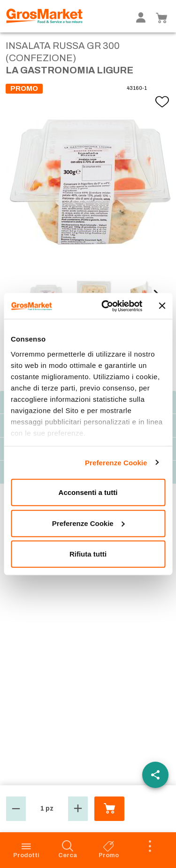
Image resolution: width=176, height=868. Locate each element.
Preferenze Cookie (116, 462)
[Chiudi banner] (162, 306)
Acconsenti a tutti (88, 492)
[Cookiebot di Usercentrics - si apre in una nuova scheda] (106, 306)
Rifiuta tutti (88, 554)
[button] (16, 809)
